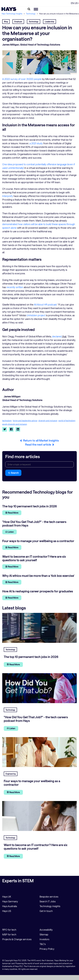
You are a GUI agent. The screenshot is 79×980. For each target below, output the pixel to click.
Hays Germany (10, 901)
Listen (9, 532)
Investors (44, 939)
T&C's (43, 944)
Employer (18, 22)
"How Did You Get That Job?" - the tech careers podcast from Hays (36, 719)
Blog (6, 22)
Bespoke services (49, 897)
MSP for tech (9, 934)
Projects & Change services (17, 939)
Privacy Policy (47, 949)
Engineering (11, 774)
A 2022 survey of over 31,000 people (22, 79)
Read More (12, 513)
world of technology (67, 421)
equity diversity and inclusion (15, 424)
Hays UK (7, 897)
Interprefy (8, 196)
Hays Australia (10, 906)
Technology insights (50, 906)
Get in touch (46, 911)
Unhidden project (36, 315)
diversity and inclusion (48, 421)
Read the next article (38, 445)
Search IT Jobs (48, 901)
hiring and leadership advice (25, 421)
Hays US (7, 911)
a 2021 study (36, 143)
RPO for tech (9, 930)
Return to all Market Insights (41, 440)
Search (13, 473)
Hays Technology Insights (12, 14)
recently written (15, 287)
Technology (31, 14)
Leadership (50, 22)
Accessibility (46, 930)
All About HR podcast (45, 304)
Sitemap (44, 934)
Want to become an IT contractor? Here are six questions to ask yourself (36, 847)
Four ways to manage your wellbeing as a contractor (32, 783)
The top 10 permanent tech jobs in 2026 (31, 657)
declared (57, 336)
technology (7, 421)
